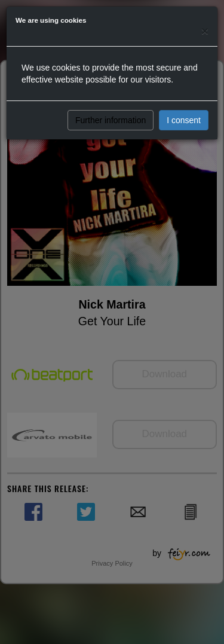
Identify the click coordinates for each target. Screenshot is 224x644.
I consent (184, 120)
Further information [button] (111, 120)
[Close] (205, 31)
